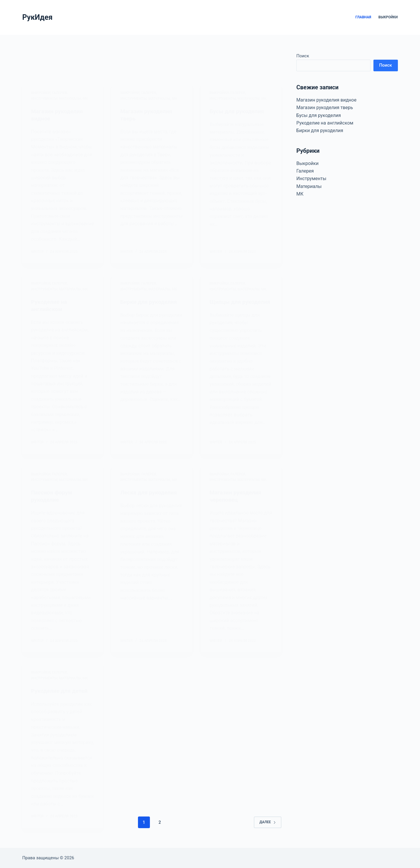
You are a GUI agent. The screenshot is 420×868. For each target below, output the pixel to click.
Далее (267, 824)
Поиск (303, 56)
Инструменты (311, 179)
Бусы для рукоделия (319, 115)
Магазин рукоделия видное (326, 100)
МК (300, 194)
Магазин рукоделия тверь (325, 108)
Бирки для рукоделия (320, 131)
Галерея (305, 171)
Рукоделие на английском (325, 123)
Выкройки (388, 17)
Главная (363, 17)
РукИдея (38, 17)
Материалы (309, 186)
